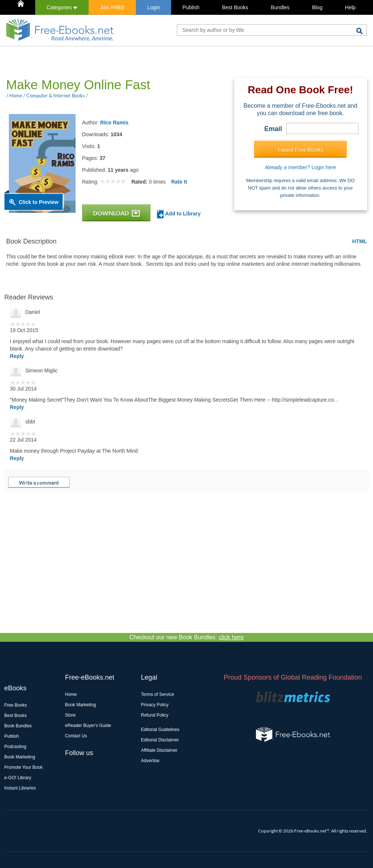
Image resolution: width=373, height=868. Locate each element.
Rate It (179, 182)
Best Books (235, 7)
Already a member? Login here (300, 167)
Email (273, 129)
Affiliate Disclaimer (159, 750)
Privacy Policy (155, 705)
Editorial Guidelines (160, 730)
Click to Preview (39, 202)
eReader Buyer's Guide (88, 725)
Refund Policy (155, 715)
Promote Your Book (24, 767)
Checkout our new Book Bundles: (186, 637)
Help (350, 7)
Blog (317, 7)
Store (71, 715)
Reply (17, 356)
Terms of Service (158, 694)
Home (71, 694)
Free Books (16, 705)
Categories (62, 7)
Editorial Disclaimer (160, 740)
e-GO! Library (18, 778)
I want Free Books (301, 149)
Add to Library (179, 214)
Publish (191, 7)
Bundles (280, 7)
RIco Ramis (114, 123)
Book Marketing (20, 757)
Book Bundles (18, 726)
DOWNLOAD (116, 213)
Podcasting (15, 747)
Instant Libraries (20, 788)
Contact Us (76, 736)
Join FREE (112, 7)
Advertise (150, 761)
